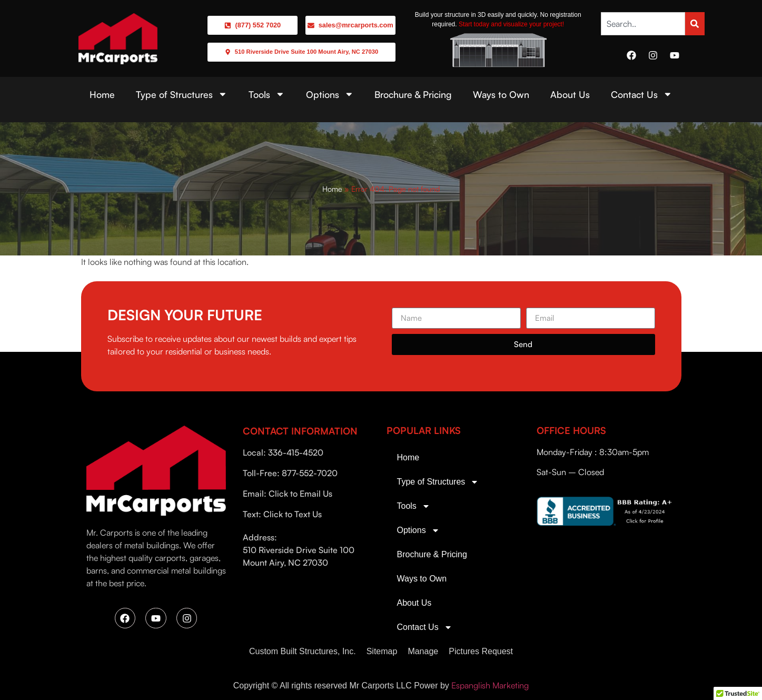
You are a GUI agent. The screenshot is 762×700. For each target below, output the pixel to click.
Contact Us (642, 94)
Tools (267, 94)
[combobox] (643, 24)
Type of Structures (182, 94)
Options (330, 94)
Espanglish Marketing (490, 685)
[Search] (695, 24)
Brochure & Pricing (413, 94)
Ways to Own (501, 94)
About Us (570, 94)
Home (102, 94)
